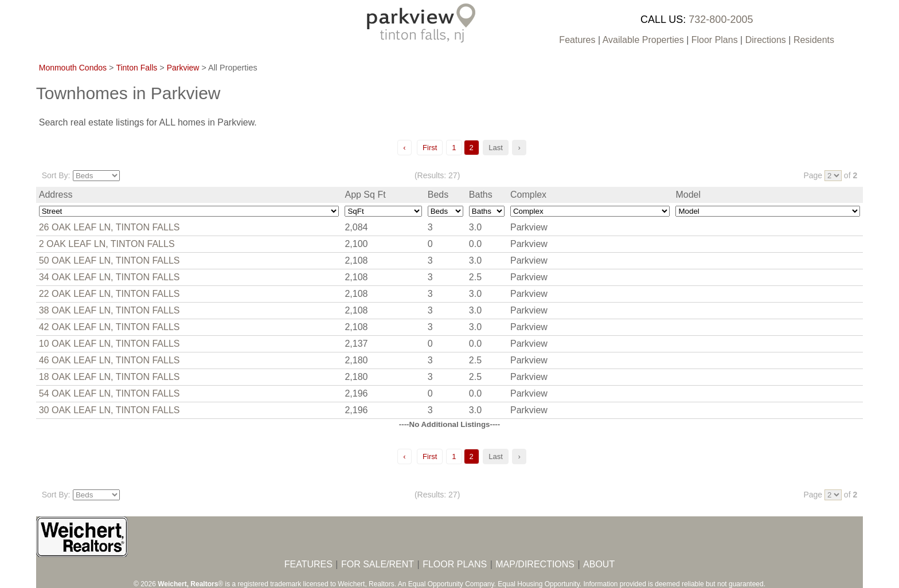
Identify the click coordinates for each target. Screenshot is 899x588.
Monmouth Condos (73, 68)
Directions (766, 40)
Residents (814, 40)
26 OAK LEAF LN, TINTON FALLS (110, 227)
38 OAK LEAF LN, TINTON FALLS (110, 310)
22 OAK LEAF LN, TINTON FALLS (110, 294)
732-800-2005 (721, 19)
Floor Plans (715, 40)
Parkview (183, 68)
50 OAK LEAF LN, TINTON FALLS (110, 260)
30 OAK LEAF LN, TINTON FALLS (110, 410)
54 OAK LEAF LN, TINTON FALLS (110, 393)
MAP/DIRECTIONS (535, 564)
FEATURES (308, 564)
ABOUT (599, 564)
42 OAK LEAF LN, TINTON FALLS (110, 327)
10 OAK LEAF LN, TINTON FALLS (110, 344)
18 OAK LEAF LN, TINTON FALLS (110, 377)
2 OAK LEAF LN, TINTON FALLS (107, 244)
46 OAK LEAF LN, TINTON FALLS (110, 360)
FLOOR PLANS (455, 564)
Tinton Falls (136, 68)
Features (577, 40)
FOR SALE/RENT (378, 564)
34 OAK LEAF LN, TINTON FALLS (110, 277)
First (430, 148)
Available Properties (643, 40)
